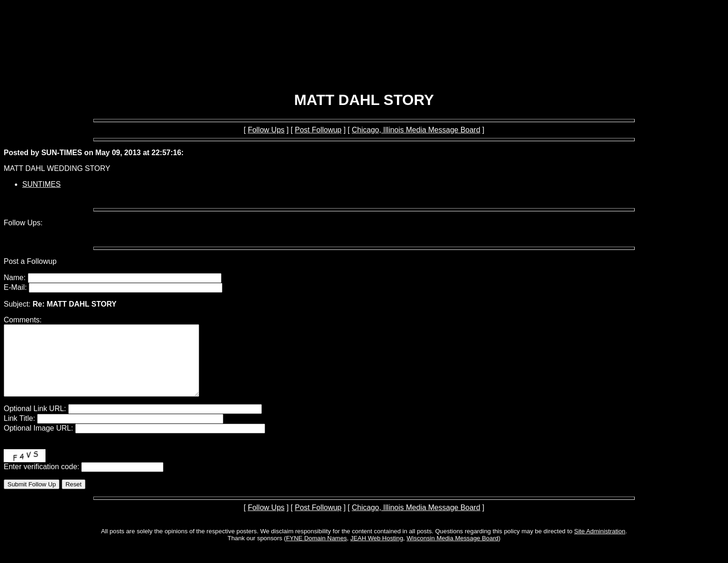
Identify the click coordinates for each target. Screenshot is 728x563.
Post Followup (318, 130)
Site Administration (600, 545)
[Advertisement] (364, 59)
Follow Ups (266, 130)
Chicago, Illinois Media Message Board (416, 130)
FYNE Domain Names (316, 552)
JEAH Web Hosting (377, 552)
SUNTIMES (42, 184)
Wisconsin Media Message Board (453, 552)
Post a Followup (30, 261)
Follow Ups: (23, 223)
